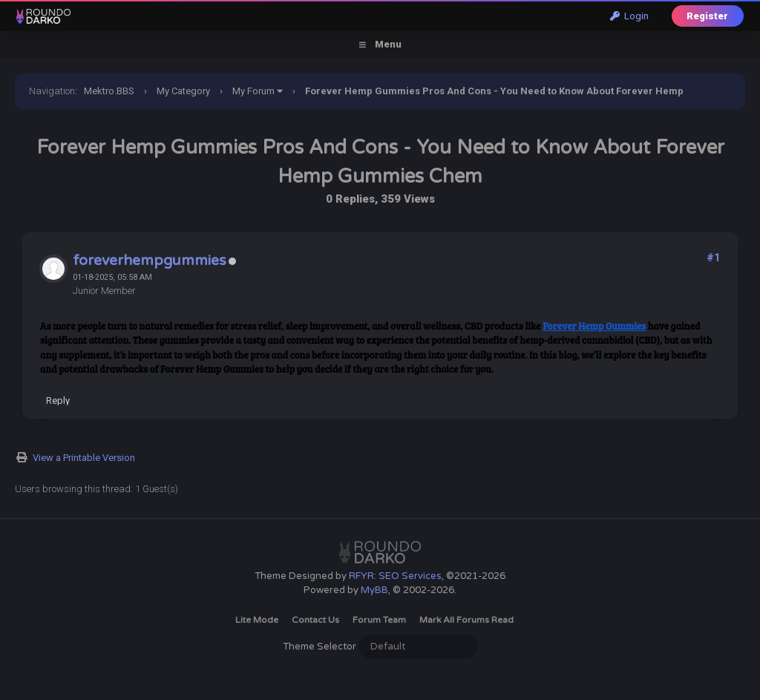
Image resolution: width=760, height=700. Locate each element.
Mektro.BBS (109, 91)
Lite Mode (257, 620)
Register (707, 16)
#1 (713, 258)
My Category (183, 91)
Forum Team (379, 620)
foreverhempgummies (150, 261)
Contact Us (315, 620)
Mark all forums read (466, 620)
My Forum (253, 91)
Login (629, 16)
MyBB (374, 590)
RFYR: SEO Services (395, 576)
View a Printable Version (84, 458)
